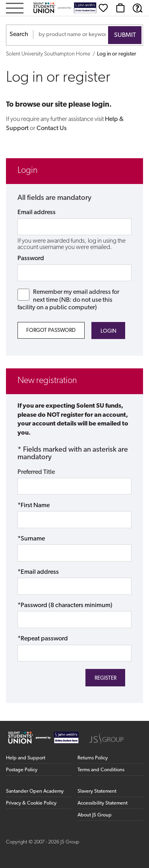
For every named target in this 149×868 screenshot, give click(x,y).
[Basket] (120, 8)
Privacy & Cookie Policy (31, 803)
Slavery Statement (97, 791)
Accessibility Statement (103, 803)
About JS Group (95, 815)
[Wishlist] (103, 8)
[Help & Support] (137, 8)
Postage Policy (22, 770)
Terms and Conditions (101, 770)
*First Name (34, 506)
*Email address (38, 572)
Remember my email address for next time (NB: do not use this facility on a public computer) (69, 300)
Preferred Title (36, 472)
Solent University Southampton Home (48, 54)
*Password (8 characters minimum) (65, 605)
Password (31, 259)
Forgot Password (51, 331)
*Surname (31, 539)
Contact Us (52, 128)
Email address (37, 213)
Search (19, 34)
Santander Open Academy (35, 791)
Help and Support (26, 758)
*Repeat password (43, 639)
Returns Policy (93, 758)
